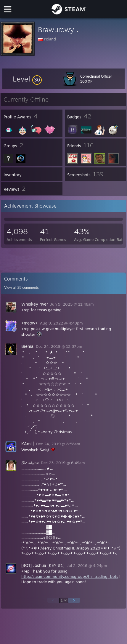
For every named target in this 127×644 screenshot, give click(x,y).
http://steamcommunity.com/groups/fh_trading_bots (70, 576)
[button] (27, 79)
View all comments (21, 288)
